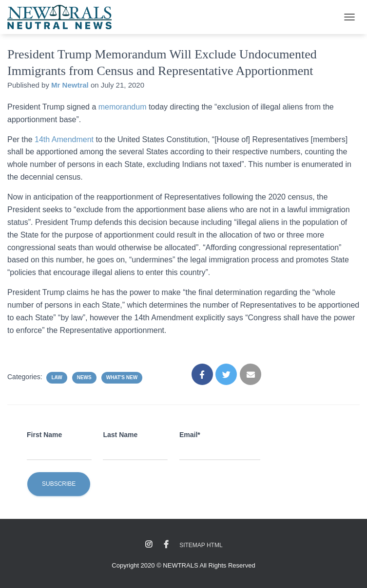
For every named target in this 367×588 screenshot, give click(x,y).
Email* (190, 435)
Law (57, 377)
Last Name (120, 435)
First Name (44, 435)
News (84, 377)
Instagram (149, 545)
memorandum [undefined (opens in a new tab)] (123, 107)
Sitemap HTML (201, 545)
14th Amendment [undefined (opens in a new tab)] (64, 139)
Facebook (166, 545)
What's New (122, 377)
